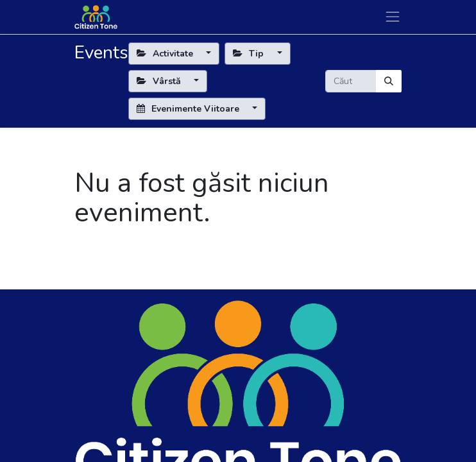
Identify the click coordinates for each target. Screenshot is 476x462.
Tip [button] (250, 54)
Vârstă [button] (160, 81)
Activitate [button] (166, 54)
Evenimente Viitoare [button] (189, 109)
